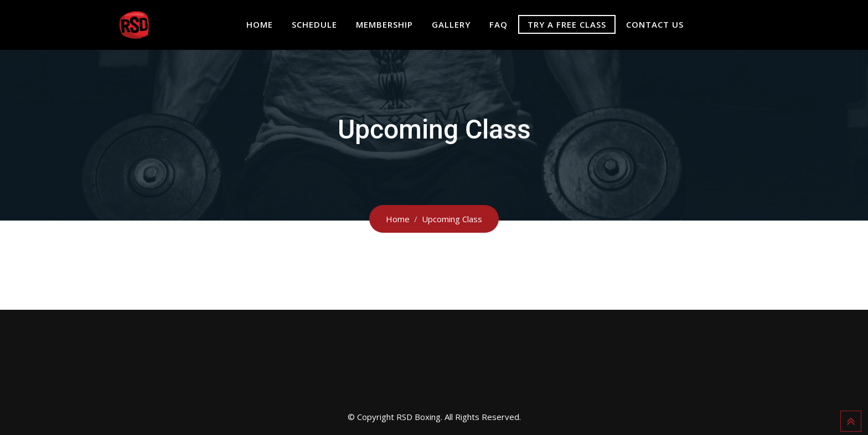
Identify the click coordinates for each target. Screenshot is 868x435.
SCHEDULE (314, 24)
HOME (260, 24)
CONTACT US (655, 24)
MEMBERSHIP (384, 24)
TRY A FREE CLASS (567, 24)
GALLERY (451, 24)
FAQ (498, 24)
